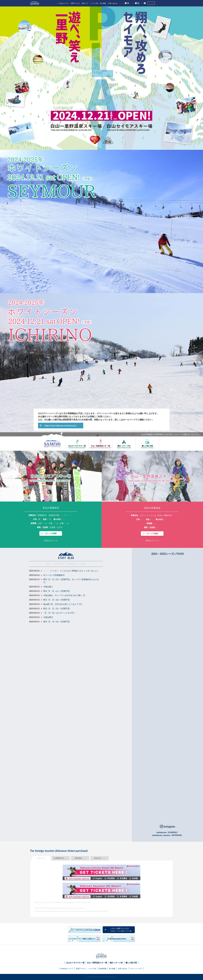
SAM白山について (63, 3)
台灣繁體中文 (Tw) (61, 858)
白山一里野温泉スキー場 (97, 963)
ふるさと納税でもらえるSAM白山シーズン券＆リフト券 (120, 930)
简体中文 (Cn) (99, 858)
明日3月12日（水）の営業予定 (57, 622)
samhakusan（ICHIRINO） (168, 832)
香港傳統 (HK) (80, 858)
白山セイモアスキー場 (75, 963)
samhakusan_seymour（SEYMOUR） (167, 835)
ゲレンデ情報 (51, 533)
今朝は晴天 (48, 617)
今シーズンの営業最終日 (54, 575)
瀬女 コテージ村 (116, 963)
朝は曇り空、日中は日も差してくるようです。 (64, 604)
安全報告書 (102, 969)
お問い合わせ (113, 3)
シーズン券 (94, 3)
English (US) (41, 858)
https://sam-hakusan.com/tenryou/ (61, 425)
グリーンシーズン (136, 969)
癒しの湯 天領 (131, 963)
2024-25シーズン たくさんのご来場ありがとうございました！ (71, 571)
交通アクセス (75, 3)
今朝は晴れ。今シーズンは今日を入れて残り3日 (64, 595)
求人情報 (103, 3)
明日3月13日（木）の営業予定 (57, 609)
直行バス (85, 3)
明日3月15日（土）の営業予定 (57, 591)
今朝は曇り (48, 587)
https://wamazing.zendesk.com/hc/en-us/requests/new (61, 911)
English (151, 3)
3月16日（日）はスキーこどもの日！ (59, 613)
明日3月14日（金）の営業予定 (57, 600)
